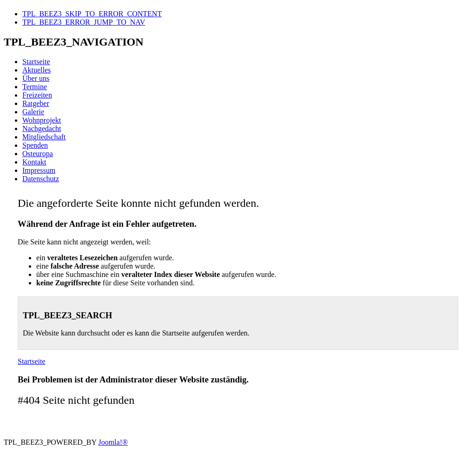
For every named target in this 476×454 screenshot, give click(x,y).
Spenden (35, 145)
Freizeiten (37, 95)
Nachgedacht (42, 128)
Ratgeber (36, 103)
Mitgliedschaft (44, 137)
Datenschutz (41, 179)
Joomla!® (113, 442)
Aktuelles (36, 70)
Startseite (36, 62)
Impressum (39, 170)
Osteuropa (38, 154)
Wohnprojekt (42, 120)
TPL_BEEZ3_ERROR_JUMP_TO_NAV (84, 22)
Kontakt (34, 162)
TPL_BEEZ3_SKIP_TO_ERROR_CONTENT (92, 14)
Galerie (33, 112)
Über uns (36, 78)
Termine (35, 87)
